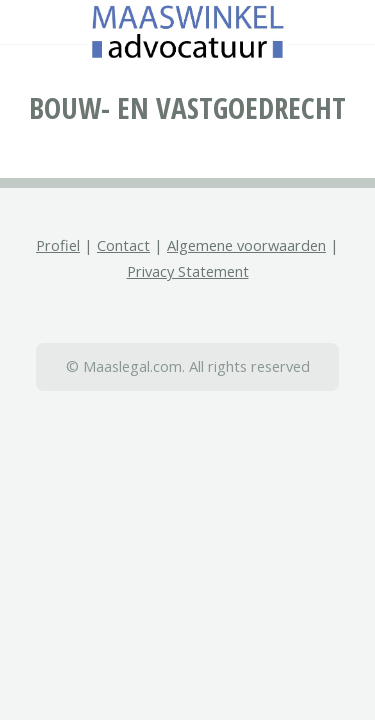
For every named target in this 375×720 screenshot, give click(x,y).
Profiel (58, 245)
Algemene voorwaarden (246, 245)
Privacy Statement (188, 271)
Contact (123, 245)
